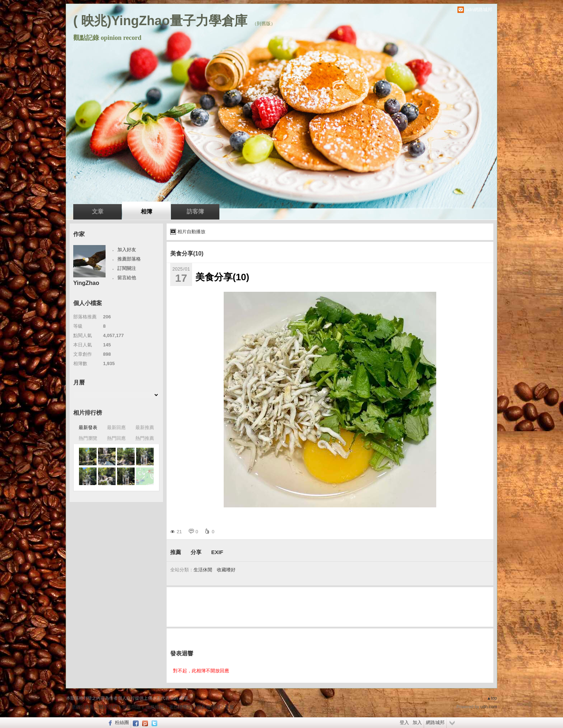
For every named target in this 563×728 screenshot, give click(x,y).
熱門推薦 (145, 438)
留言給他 (127, 278)
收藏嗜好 (226, 570)
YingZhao (86, 283)
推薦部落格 (129, 259)
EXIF (217, 552)
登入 (404, 722)
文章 (98, 211)
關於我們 (108, 707)
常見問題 (131, 707)
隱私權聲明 (208, 707)
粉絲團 (122, 722)
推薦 (176, 552)
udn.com (489, 707)
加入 (417, 722)
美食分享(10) (187, 254)
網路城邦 (435, 722)
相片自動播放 (191, 232)
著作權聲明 (180, 707)
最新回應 (116, 427)
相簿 (146, 211)
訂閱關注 (127, 268)
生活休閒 (203, 570)
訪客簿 (195, 211)
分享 (196, 552)
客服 (229, 707)
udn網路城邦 (479, 10)
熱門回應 (116, 438)
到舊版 (264, 24)
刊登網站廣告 (80, 707)
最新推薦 (145, 427)
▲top (492, 698)
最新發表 (88, 427)
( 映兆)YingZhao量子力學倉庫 (160, 21)
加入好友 (127, 250)
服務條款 (155, 707)
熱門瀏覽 (88, 438)
